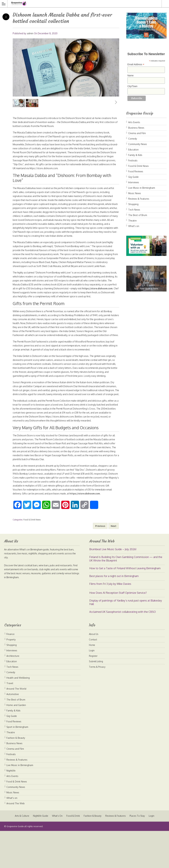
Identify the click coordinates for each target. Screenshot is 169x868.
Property (11, 677)
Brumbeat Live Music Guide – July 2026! (113, 586)
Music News (135, 193)
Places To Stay (139, 853)
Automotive (13, 731)
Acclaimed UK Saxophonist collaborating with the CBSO (123, 649)
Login (92, 687)
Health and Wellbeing (18, 715)
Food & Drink (73, 853)
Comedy (133, 139)
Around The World (16, 726)
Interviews (134, 182)
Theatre (132, 221)
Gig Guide (133, 177)
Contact (93, 677)
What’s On (56, 853)
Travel (10, 720)
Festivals (133, 160)
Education (133, 150)
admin (30, 33)
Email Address (136, 64)
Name (130, 75)
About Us (94, 671)
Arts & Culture (19, 853)
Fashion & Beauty (16, 775)
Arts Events (134, 122)
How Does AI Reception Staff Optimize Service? (118, 630)
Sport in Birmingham (17, 764)
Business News (136, 128)
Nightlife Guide (39, 853)
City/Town (132, 86)
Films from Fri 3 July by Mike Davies (110, 621)
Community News (138, 144)
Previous (16, 116)
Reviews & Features (139, 199)
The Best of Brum (138, 215)
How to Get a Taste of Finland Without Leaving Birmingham (125, 605)
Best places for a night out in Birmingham (114, 613)
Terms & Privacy (98, 704)
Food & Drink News (32, 557)
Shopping (133, 204)
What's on (134, 226)
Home (92, 682)
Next (116, 116)
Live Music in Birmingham (142, 188)
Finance (10, 671)
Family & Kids (135, 155)
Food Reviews (136, 171)
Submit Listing (96, 698)
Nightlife (11, 808)
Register (93, 693)
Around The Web (16, 840)
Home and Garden (16, 742)
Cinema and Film (137, 133)
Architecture (13, 693)
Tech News (134, 210)
